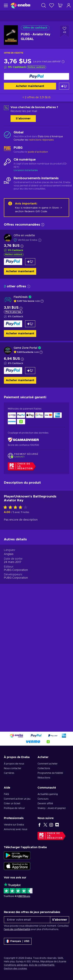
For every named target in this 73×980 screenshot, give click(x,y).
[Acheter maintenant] (36, 76)
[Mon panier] (60, 5)
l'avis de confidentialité (17, 929)
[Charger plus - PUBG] (7, 150)
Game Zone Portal (25, 348)
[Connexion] (69, 5)
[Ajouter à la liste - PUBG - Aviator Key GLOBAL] (64, 31)
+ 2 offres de (36, 97)
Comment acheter (48, 764)
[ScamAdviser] (23, 440)
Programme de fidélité (50, 773)
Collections (44, 768)
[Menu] (5, 5)
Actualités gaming (48, 794)
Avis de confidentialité (42, 965)
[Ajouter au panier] (64, 86)
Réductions (44, 778)
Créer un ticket (12, 803)
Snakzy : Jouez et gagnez (52, 808)
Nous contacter (13, 768)
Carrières (9, 773)
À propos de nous (14, 764)
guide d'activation (38, 152)
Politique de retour (14, 808)
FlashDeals (21, 297)
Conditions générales (16, 965)
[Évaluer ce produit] (16, 628)
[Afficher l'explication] (42, 301)
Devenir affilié (45, 803)
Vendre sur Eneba (14, 825)
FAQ (6, 794)
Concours (43, 799)
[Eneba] (20, 5)
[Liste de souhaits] (52, 5)
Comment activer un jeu (17, 799)
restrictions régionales (41, 140)
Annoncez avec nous (16, 829)
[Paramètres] (18, 941)
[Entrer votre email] (27, 920)
